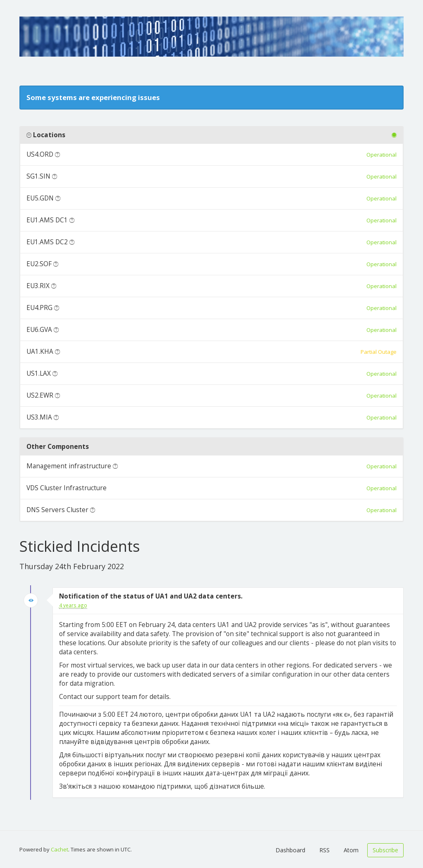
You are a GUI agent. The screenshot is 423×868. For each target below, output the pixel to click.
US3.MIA (39, 417)
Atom (351, 850)
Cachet (59, 849)
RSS (324, 850)
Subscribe (385, 850)
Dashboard (290, 850)
